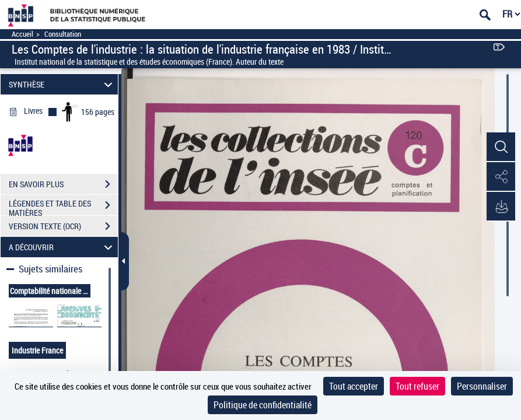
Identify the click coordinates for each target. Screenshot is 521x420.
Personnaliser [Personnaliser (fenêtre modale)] (482, 386)
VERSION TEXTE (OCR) (63, 226)
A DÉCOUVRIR (62, 247)
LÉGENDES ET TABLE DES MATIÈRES (63, 206)
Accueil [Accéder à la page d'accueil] (22, 34)
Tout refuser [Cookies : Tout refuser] (417, 386)
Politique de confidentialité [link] (263, 405)
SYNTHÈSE (62, 84)
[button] (501, 148)
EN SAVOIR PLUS (63, 184)
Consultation (63, 34)
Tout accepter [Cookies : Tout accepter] (354, 386)
